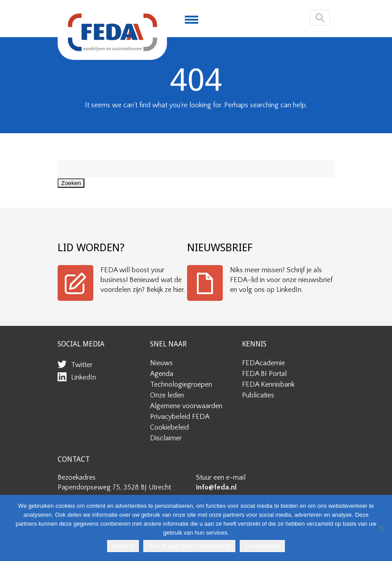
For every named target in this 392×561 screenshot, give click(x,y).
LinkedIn (83, 377)
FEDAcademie (263, 363)
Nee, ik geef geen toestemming (189, 546)
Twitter (82, 365)
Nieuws (161, 363)
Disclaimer (166, 438)
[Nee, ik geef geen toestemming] (381, 528)
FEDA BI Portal (264, 374)
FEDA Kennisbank (268, 384)
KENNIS (254, 344)
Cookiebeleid (169, 427)
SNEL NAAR (168, 344)
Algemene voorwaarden (186, 406)
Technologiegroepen (181, 384)
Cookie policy (262, 546)
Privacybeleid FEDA (180, 417)
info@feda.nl (216, 487)
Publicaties (258, 395)
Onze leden (167, 395)
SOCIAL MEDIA (81, 344)
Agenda (162, 374)
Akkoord (123, 546)
